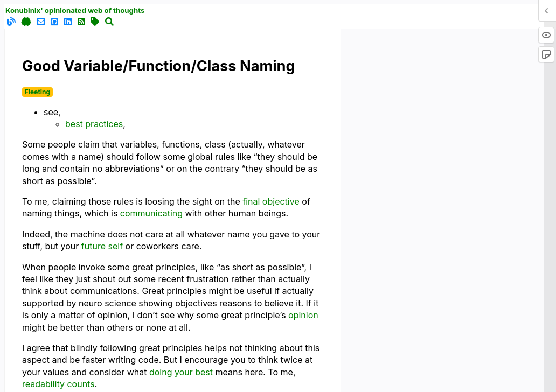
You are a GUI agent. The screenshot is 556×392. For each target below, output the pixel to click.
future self (102, 246)
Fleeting (37, 92)
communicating (151, 213)
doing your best (181, 372)
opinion (303, 315)
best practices (94, 124)
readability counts (58, 384)
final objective (271, 201)
